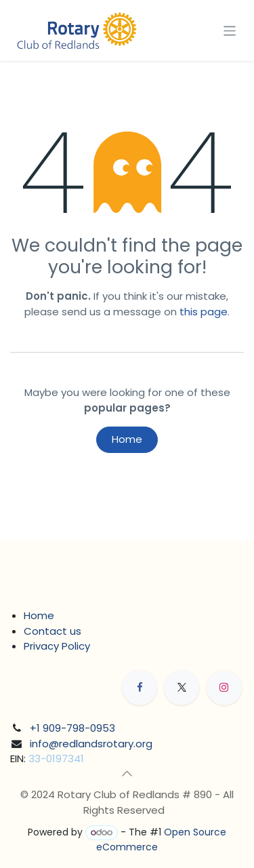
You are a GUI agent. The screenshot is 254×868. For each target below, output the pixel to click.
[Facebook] (140, 688)
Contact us (52, 631)
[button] (127, 774)
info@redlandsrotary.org (91, 744)
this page (204, 312)
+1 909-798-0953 (72, 728)
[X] (182, 688)
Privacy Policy (57, 646)
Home (127, 439)
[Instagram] (224, 688)
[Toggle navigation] (230, 30)
